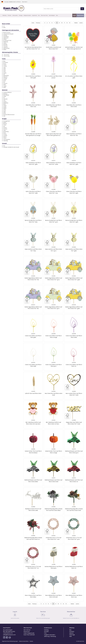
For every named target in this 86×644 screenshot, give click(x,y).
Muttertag (5, 42)
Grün (4, 72)
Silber (4, 85)
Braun (4, 64)
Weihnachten (6, 48)
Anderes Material (7, 92)
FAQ (45, 633)
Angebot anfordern (50, 635)
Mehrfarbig (5, 76)
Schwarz (5, 83)
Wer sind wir (27, 630)
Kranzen (5, 129)
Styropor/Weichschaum (8, 115)
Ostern (4, 43)
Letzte (81, 23)
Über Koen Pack (44, 15)
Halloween (5, 38)
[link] (15, 615)
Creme (4, 66)
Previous (38, 23)
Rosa (4, 81)
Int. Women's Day (7, 40)
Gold (4, 69)
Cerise (4, 65)
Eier (4, 126)
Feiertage (72, 635)
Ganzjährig (5, 36)
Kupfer (4, 73)
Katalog (46, 630)
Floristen (9, 15)
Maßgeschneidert (27, 15)
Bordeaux (5, 62)
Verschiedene (6, 139)
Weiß (4, 87)
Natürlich (5, 77)
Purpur (4, 79)
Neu (39, 15)
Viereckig (5, 141)
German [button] (25, 2)
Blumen (4, 124)
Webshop (5, 15)
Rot (3, 82)
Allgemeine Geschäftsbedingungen (10, 641)
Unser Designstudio (29, 633)
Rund (4, 133)
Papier (4, 105)
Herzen (4, 128)
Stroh (4, 113)
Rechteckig (5, 132)
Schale (4, 134)
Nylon (4, 104)
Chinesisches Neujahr (8, 34)
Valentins (5, 47)
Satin (4, 112)
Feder (4, 96)
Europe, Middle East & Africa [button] (13, 2)
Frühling (4, 35)
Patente (31, 641)
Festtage (21, 15)
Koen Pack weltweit (29, 635)
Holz (4, 100)
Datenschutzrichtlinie (24, 641)
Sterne (4, 137)
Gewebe (5, 99)
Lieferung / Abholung (50, 636)
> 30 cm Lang (6, 56)
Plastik (4, 107)
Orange (5, 78)
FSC (4, 146)
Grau (4, 70)
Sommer (5, 46)
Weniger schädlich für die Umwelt (11, 147)
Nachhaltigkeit (52, 15)
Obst (4, 130)
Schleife (5, 135)
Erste (33, 23)
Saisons (71, 633)
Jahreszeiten (15, 15)
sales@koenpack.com (9, 635)
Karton (4, 102)
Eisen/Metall (6, 95)
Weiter (76, 23)
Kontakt (46, 632)
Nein (4, 27)
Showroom (27, 632)
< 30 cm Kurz (6, 55)
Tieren (4, 138)
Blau (4, 61)
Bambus (5, 94)
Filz (3, 98)
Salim (4, 109)
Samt (4, 111)
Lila (3, 74)
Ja (3, 26)
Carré (4, 125)
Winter (4, 50)
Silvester (5, 44)
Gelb (4, 68)
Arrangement (6, 121)
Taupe (4, 86)
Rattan (4, 108)
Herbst (4, 39)
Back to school (6, 33)
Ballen (4, 122)
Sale (57, 15)
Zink (4, 116)
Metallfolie (5, 103)
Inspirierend (34, 15)
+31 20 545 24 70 (8, 633)
